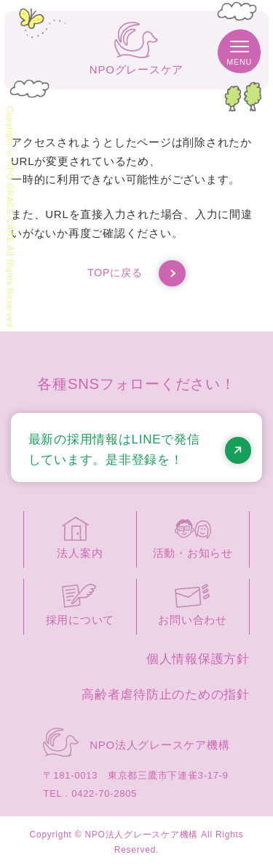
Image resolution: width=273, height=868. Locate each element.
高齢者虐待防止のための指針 (166, 695)
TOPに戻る (136, 273)
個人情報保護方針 (198, 659)
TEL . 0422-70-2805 (90, 793)
